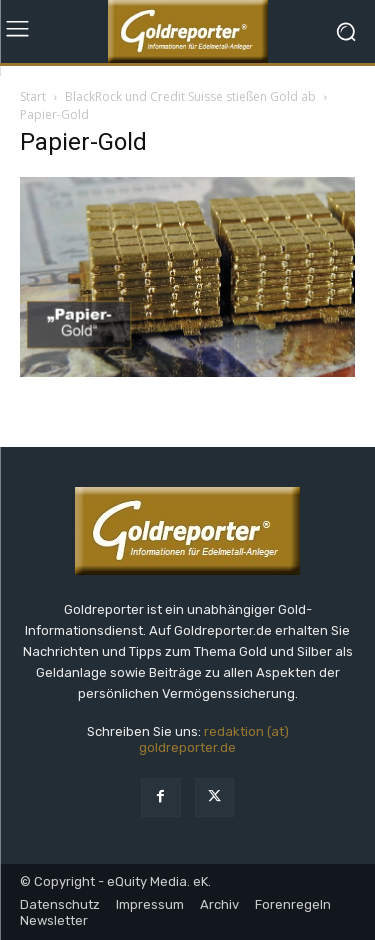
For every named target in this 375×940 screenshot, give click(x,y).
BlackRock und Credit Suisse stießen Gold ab (190, 96)
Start (33, 96)
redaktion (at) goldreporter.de (214, 739)
